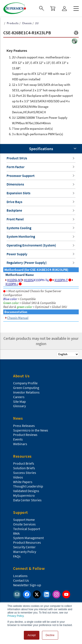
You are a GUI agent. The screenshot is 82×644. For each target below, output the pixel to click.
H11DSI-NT (14, 280)
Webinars (20, 444)
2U (36, 23)
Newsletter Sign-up (27, 585)
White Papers (23, 482)
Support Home (24, 520)
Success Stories (25, 473)
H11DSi (28, 280)
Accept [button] (32, 635)
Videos (18, 477)
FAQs (17, 556)
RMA (16, 533)
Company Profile (25, 383)
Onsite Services (24, 524)
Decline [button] (50, 635)
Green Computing (26, 388)
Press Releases (24, 426)
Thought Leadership (28, 486)
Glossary (19, 406)
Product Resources (27, 542)
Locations (20, 576)
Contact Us (21, 580)
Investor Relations (26, 392)
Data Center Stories (27, 500)
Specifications (41, 149)
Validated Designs (26, 491)
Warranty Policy (25, 552)
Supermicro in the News (31, 430)
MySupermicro (24, 495)
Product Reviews (25, 435)
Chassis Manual (17, 318)
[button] (76, 33)
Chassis (26, 23)
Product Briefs (24, 463)
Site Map (19, 401)
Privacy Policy (16, 616)
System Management (28, 538)
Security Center (24, 547)
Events (18, 439)
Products (12, 23)
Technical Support (27, 529)
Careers (19, 397)
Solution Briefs (24, 468)
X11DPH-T (62, 280)
